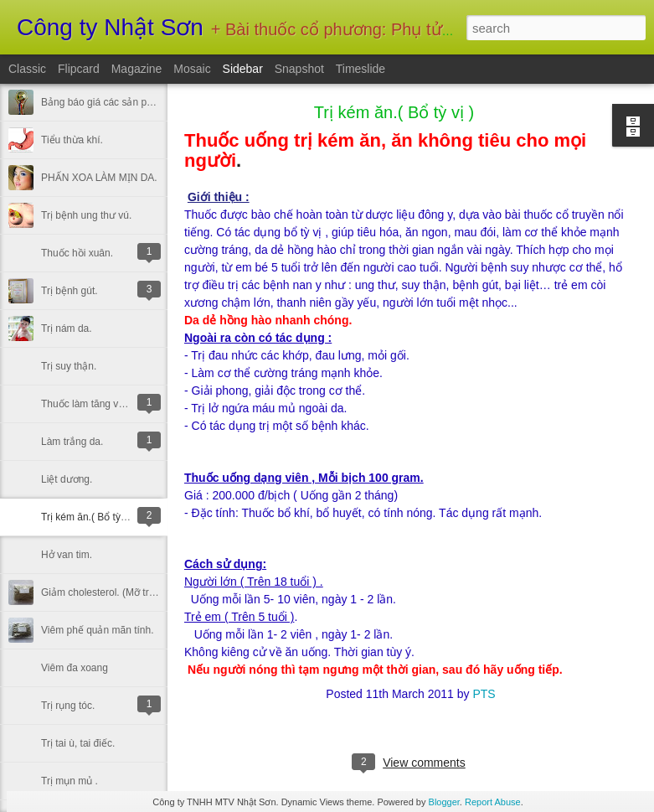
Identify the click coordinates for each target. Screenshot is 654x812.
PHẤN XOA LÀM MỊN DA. (99, 178)
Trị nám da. (67, 328)
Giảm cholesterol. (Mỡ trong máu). (118, 592)
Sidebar (243, 69)
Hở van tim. (67, 555)
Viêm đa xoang (75, 668)
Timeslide (360, 69)
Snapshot (299, 69)
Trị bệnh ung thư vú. (86, 215)
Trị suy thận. (69, 366)
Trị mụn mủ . (70, 781)
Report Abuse (493, 802)
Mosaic (192, 69)
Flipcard (79, 69)
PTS (484, 694)
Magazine (137, 69)
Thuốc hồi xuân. (77, 253)
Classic (27, 69)
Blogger (444, 802)
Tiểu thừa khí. (72, 140)
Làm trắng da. (72, 442)
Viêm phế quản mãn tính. (98, 630)
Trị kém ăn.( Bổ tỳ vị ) (89, 517)
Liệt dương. (67, 479)
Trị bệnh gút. (70, 291)
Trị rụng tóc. (68, 706)
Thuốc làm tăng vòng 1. (94, 404)
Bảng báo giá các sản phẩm (104, 102)
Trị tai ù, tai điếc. (78, 743)
